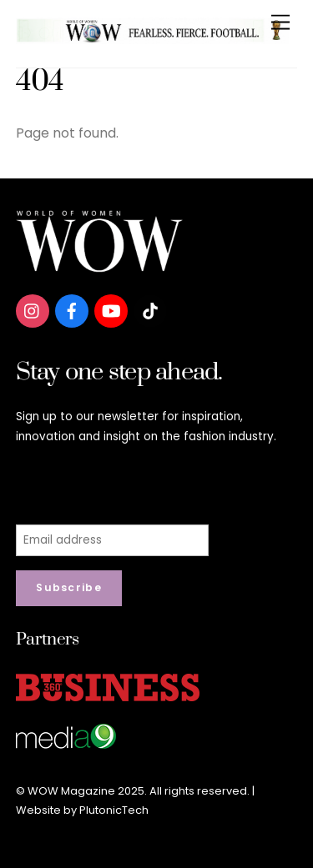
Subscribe (69, 587)
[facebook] (72, 310)
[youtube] (111, 310)
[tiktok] (150, 310)
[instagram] (33, 310)
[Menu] (280, 23)
